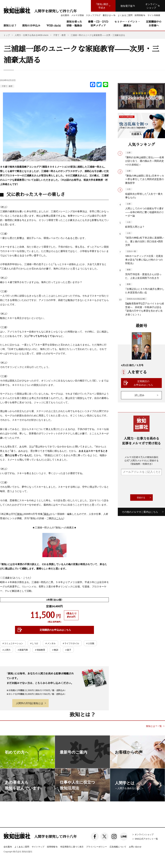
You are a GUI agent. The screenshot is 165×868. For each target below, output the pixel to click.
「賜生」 (46, 514)
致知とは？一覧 (154, 726)
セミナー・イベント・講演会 (127, 24)
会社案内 (8, 847)
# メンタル (50, 643)
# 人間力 (7, 650)
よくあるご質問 (22, 847)
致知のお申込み (31, 25)
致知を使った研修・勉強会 (74, 24)
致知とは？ (10, 25)
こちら (60, 518)
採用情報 (52, 847)
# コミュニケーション (13, 643)
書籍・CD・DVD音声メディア (98, 24)
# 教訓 (55, 650)
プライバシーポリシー (97, 847)
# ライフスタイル (71, 643)
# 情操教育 (40, 650)
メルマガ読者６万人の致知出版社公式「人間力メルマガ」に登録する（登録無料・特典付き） (141, 460)
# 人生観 (90, 643)
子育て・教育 (7, 86)
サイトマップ (38, 847)
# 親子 (68, 650)
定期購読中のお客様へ (154, 24)
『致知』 (19, 514)
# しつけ (34, 643)
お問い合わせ (135, 847)
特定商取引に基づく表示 (72, 847)
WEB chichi (53, 25)
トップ (7, 35)
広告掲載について (118, 847)
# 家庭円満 (23, 650)
